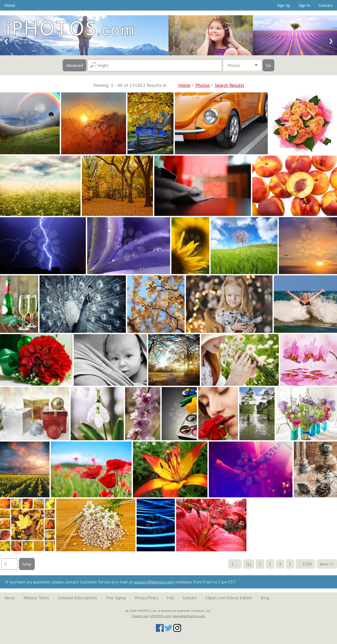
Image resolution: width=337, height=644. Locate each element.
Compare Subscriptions (78, 598)
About (10, 598)
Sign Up (284, 5)
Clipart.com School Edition (229, 598)
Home (10, 5)
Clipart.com (140, 616)
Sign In (304, 5)
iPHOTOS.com (161, 616)
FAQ (170, 598)
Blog (265, 598)
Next (324, 564)
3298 (307, 564)
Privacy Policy (146, 598)
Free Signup (116, 598)
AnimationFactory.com (189, 616)
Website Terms (36, 598)
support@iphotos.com (154, 582)
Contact (326, 5)
